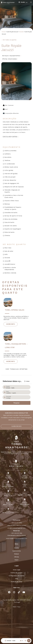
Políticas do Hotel (17, 582)
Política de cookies (17, 573)
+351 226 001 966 (17, 533)
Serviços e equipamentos (11, 56)
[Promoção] (17, 398)
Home (4, 32)
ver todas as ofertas (16, 369)
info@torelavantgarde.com (16, 528)
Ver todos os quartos (10, 40)
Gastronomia (16, 551)
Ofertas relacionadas (9, 59)
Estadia (21, 32)
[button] (29, 641)
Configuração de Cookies (17, 576)
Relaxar (17, 554)
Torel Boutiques (6, 452)
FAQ (16, 579)
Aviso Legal (17, 570)
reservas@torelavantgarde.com (17, 538)
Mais (16, 560)
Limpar (27, 381)
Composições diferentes (12, 113)
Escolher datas (10, 137)
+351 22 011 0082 (17, 523)
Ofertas (17, 557)
